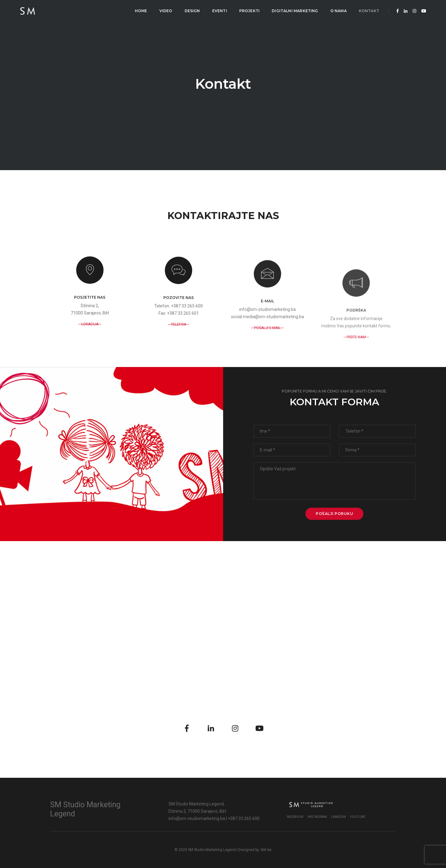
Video (166, 11)
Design (192, 11)
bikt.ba (266, 850)
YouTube (357, 817)
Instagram (317, 817)
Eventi (220, 11)
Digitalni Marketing (295, 11)
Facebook (295, 817)
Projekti (249, 11)
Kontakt (369, 11)
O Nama (339, 11)
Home (141, 11)
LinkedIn (338, 817)
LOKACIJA (90, 354)
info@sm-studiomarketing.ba (197, 818)
